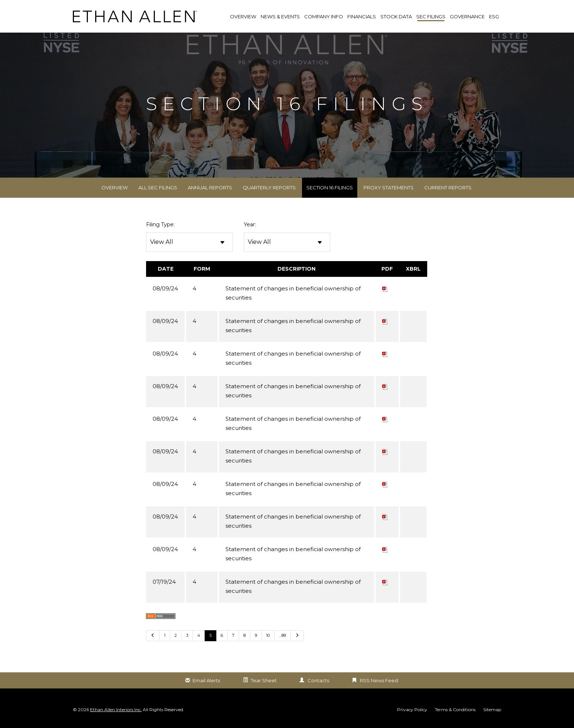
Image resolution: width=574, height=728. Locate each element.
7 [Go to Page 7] (233, 637)
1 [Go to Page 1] (165, 637)
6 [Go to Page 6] (222, 637)
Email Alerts (206, 682)
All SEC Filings (158, 189)
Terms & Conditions (455, 711)
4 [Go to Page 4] (199, 637)
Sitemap (492, 711)
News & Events (280, 16)
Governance (467, 16)
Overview (115, 189)
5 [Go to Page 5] (210, 637)
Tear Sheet (264, 682)
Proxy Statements (389, 189)
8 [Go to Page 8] (245, 637)
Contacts (318, 682)
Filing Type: (160, 226)
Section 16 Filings (330, 189)
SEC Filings (431, 16)
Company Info (324, 16)
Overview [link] (243, 16)
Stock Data (396, 16)
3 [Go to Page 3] (187, 637)
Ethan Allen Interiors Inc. (116, 711)
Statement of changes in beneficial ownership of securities (293, 294)
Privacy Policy (412, 711)
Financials (362, 16)
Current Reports (448, 189)
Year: (250, 226)
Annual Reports (210, 189)
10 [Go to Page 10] (268, 637)
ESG (494, 16)
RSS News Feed (379, 682)
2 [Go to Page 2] (176, 637)
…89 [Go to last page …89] (282, 637)
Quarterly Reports (269, 189)
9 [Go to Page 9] (256, 637)
